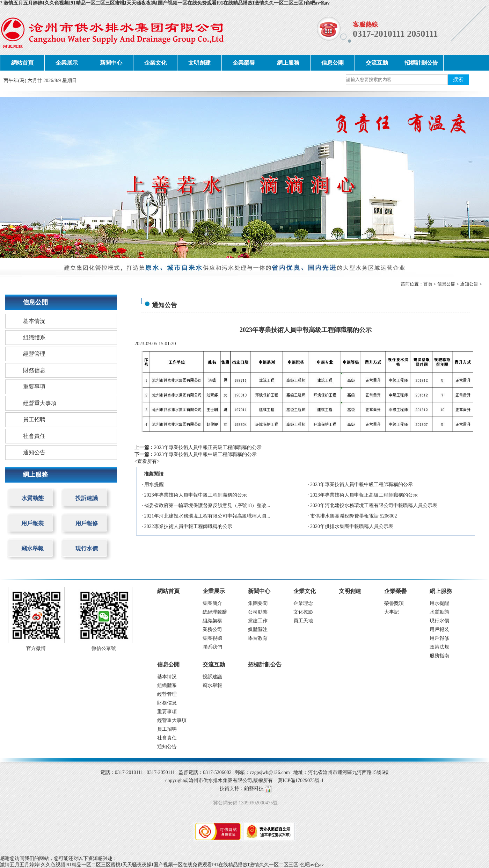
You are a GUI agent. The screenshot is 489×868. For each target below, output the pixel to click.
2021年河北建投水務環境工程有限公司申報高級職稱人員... (207, 516)
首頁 (428, 284)
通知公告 (469, 284)
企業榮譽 (244, 63)
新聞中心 (111, 63)
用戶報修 (87, 523)
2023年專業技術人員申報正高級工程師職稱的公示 (208, 447)
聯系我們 (212, 647)
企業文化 (155, 63)
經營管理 (34, 354)
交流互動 (377, 63)
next (470, 177)
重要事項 (34, 387)
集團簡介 (212, 603)
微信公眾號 (104, 648)
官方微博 (36, 648)
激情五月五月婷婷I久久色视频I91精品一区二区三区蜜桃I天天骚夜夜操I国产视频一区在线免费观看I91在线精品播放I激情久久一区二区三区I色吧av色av (167, 3)
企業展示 (67, 63)
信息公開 (333, 63)
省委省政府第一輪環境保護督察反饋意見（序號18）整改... (207, 505)
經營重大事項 (40, 403)
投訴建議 (87, 498)
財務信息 (34, 370)
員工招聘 (34, 419)
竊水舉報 (32, 548)
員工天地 (303, 621)
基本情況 (34, 321)
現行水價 (87, 548)
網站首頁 (22, 63)
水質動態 (32, 498)
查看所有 (147, 461)
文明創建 (199, 63)
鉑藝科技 (254, 789)
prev (19, 177)
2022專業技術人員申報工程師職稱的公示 (188, 526)
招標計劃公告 (421, 63)
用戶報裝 (32, 523)
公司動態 (258, 612)
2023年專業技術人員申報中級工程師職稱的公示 (205, 454)
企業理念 (303, 603)
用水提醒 (154, 484)
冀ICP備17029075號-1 (301, 780)
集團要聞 (258, 603)
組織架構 (212, 621)
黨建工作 (258, 621)
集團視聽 (212, 638)
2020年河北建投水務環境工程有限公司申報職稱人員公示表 (374, 505)
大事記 (392, 612)
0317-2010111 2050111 (395, 34)
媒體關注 (258, 630)
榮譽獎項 (394, 603)
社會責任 (34, 436)
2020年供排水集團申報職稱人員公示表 (352, 526)
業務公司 (212, 630)
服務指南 (439, 656)
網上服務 (288, 63)
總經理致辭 (215, 612)
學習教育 (258, 638)
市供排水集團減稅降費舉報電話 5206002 (354, 516)
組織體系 (34, 337)
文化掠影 (303, 612)
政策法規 (439, 647)
